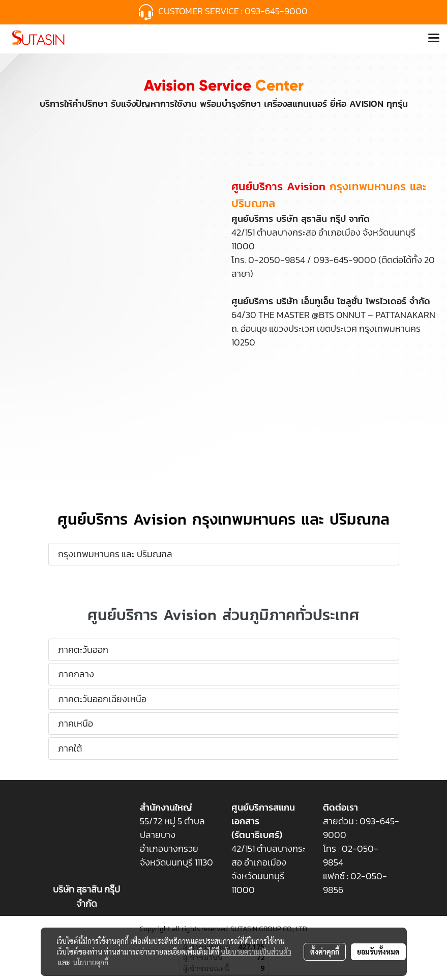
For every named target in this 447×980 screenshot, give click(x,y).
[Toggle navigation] (434, 39)
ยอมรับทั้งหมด (378, 952)
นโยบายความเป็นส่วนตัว (256, 952)
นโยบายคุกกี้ (91, 962)
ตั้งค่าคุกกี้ (325, 952)
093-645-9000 (277, 11)
